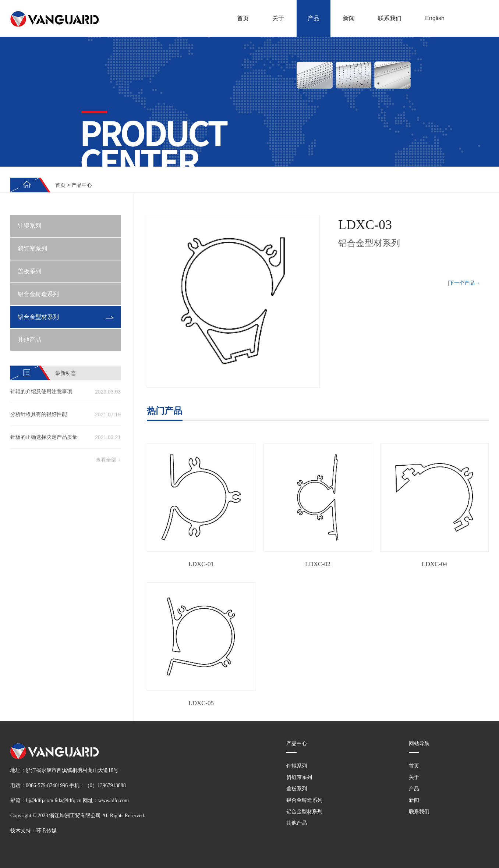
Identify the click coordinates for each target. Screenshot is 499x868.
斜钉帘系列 (32, 248)
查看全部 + (108, 460)
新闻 (349, 18)
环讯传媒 (46, 831)
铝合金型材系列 (38, 317)
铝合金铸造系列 (38, 294)
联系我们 (390, 18)
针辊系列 (29, 226)
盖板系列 (29, 271)
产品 (314, 18)
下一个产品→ (464, 283)
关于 (278, 18)
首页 (243, 18)
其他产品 (29, 340)
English (435, 18)
